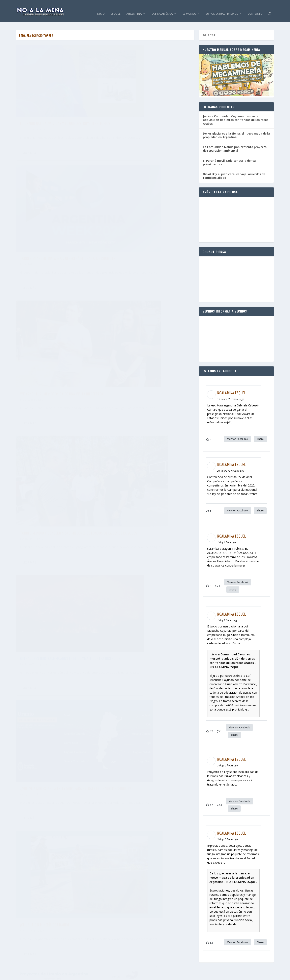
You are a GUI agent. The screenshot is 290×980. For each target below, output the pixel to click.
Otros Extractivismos (222, 8)
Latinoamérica (162, 8)
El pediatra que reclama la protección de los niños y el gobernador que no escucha (57, 534)
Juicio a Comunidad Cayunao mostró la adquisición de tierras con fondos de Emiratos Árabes (236, 114)
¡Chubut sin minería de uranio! (45, 427)
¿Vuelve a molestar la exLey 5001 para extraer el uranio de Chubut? (150, 319)
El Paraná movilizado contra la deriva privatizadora (229, 156)
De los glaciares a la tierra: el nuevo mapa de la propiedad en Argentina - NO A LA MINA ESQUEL (233, 872)
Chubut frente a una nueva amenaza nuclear (56, 642)
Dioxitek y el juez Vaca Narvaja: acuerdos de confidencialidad (234, 170)
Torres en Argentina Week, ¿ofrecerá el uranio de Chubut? (150, 99)
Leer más (29, 136)
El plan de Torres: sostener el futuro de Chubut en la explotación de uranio (145, 429)
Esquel (115, 8)
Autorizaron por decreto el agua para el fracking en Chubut (146, 539)
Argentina (134, 8)
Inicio (100, 8)
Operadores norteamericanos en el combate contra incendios (56, 319)
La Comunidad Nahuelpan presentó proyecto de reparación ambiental (235, 143)
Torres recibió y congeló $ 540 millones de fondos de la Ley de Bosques (147, 209)
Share (260, 433)
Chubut (41, 108)
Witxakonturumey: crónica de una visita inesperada (53, 209)
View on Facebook (238, 433)
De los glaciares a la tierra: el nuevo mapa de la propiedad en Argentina (236, 129)
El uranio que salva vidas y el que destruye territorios (55, 99)
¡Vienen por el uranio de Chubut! (138, 643)
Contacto (255, 8)
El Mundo (189, 8)
